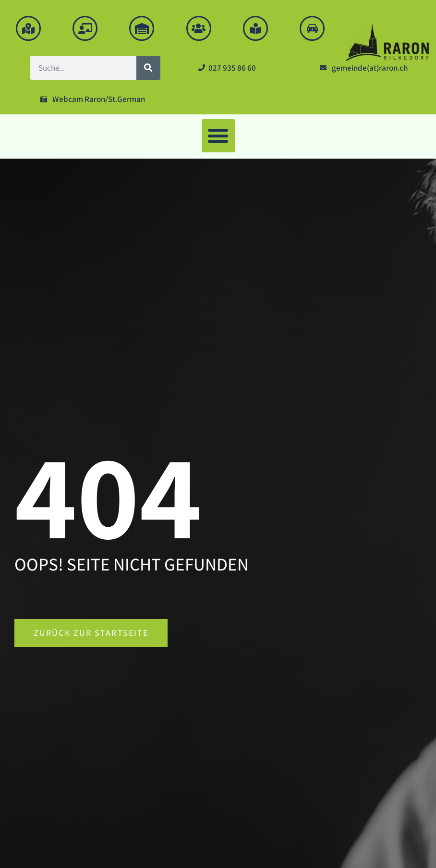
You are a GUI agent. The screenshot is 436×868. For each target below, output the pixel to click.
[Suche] (148, 68)
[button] (218, 136)
